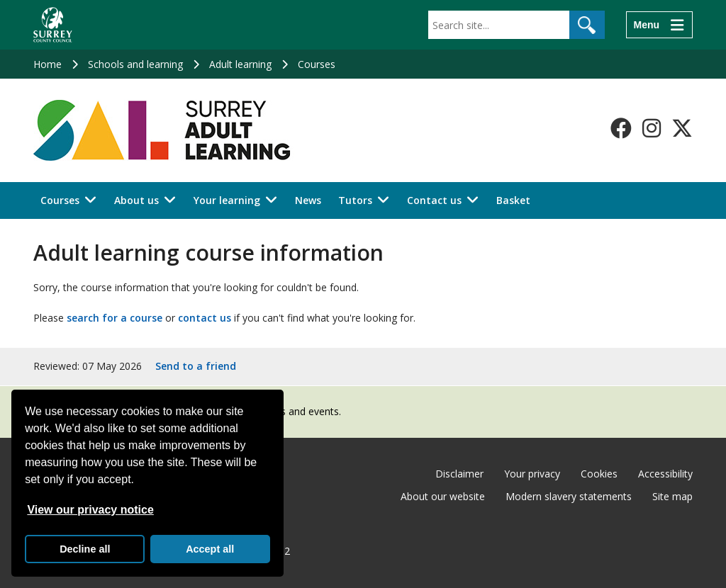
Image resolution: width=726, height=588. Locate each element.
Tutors (355, 200)
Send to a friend (196, 366)
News (308, 200)
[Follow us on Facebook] (621, 128)
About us (136, 200)
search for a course (115, 318)
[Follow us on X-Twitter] (682, 128)
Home (48, 64)
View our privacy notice (90, 510)
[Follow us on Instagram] (652, 128)
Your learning (227, 200)
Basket (513, 200)
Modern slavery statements (569, 496)
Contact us (434, 200)
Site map (672, 496)
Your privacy (532, 474)
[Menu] (659, 25)
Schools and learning (135, 64)
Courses (317, 64)
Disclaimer (459, 474)
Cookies (599, 474)
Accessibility (665, 474)
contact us (205, 318)
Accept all (210, 549)
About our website (443, 496)
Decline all (85, 549)
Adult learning (240, 64)
